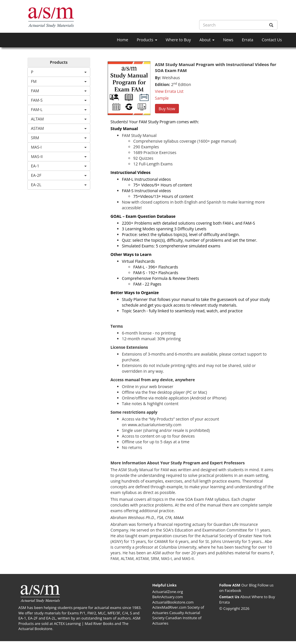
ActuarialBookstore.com (173, 602)
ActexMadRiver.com (170, 607)
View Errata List (169, 91)
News (228, 40)
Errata (248, 40)
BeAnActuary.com (168, 597)
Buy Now (167, 109)
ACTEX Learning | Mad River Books (84, 624)
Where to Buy (178, 40)
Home (123, 40)
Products (147, 40)
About (207, 40)
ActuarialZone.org (168, 592)
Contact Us (272, 40)
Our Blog (249, 585)
